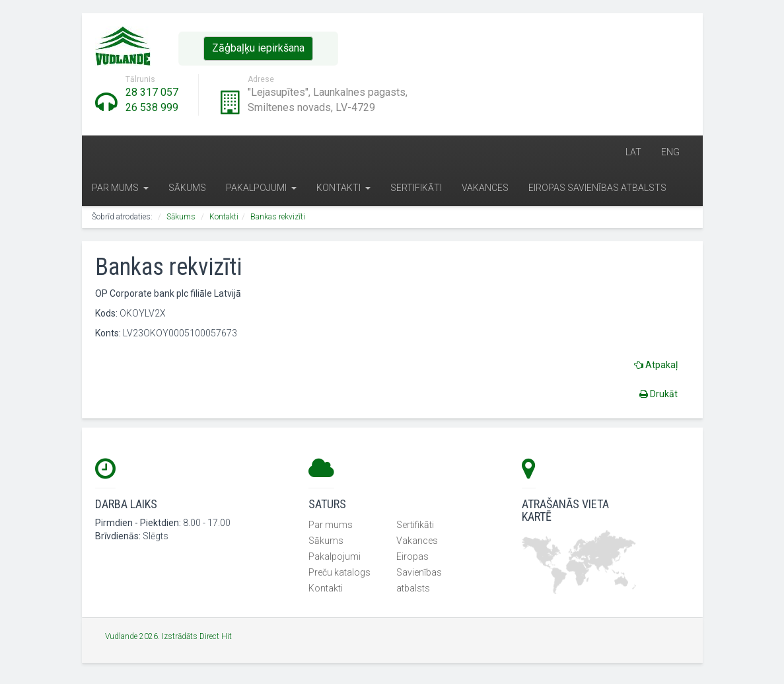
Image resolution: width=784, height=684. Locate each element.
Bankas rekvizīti (278, 219)
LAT (633, 153)
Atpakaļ (656, 366)
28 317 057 (152, 92)
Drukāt (659, 395)
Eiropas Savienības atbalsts (597, 190)
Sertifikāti (416, 190)
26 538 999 (152, 107)
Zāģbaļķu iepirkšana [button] (258, 48)
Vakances (485, 190)
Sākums (187, 190)
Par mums (120, 190)
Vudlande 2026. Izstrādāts (152, 638)
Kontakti (343, 190)
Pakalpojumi (261, 190)
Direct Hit (216, 638)
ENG (670, 153)
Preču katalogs (339, 575)
